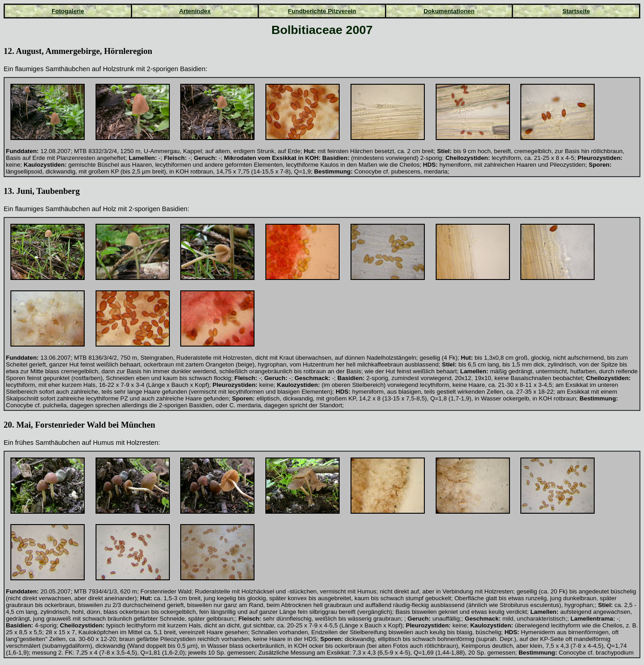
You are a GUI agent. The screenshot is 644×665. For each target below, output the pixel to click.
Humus (103, 443)
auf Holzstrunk (113, 69)
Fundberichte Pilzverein (322, 11)
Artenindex (195, 11)
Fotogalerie (68, 11)
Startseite (576, 11)
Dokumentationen (449, 11)
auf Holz (104, 209)
